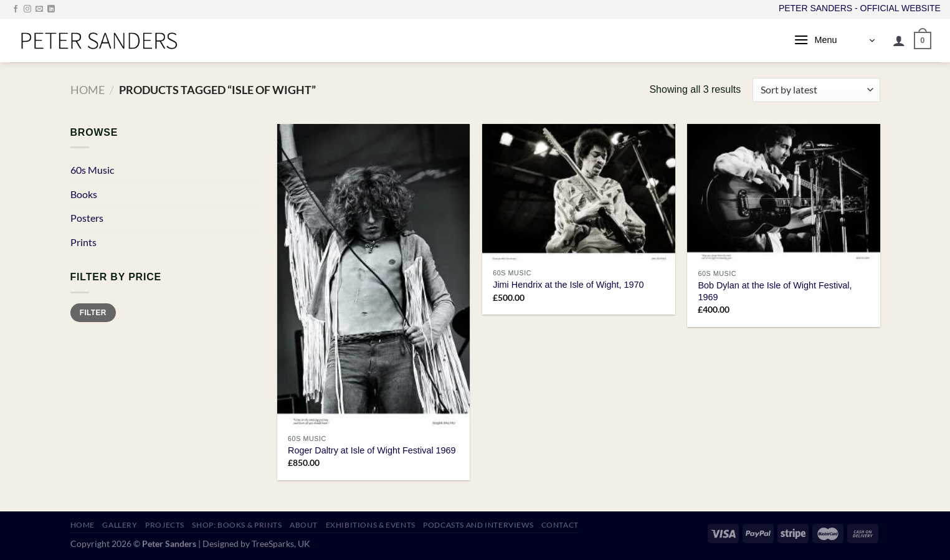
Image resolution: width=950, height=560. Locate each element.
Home (88, 90)
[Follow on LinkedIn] (51, 9)
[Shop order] (816, 90)
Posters (87, 218)
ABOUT (304, 525)
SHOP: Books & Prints (237, 525)
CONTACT (560, 525)
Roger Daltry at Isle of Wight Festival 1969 (372, 450)
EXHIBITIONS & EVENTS (371, 525)
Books (84, 194)
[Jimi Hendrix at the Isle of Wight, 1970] (579, 193)
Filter (93, 313)
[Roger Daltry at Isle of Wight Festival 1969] (374, 276)
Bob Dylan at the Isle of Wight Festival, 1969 (775, 291)
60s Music (92, 170)
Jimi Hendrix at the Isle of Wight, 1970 (568, 285)
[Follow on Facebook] (16, 9)
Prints (83, 242)
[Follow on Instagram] (27, 9)
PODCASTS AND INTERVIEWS (478, 525)
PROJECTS (165, 525)
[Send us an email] (39, 9)
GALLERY (120, 525)
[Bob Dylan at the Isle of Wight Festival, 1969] (784, 193)
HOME (83, 525)
